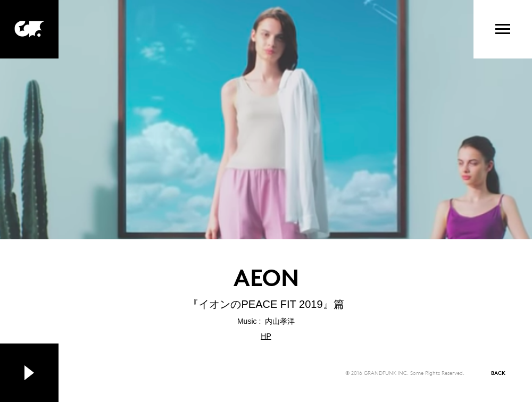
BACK (498, 372)
